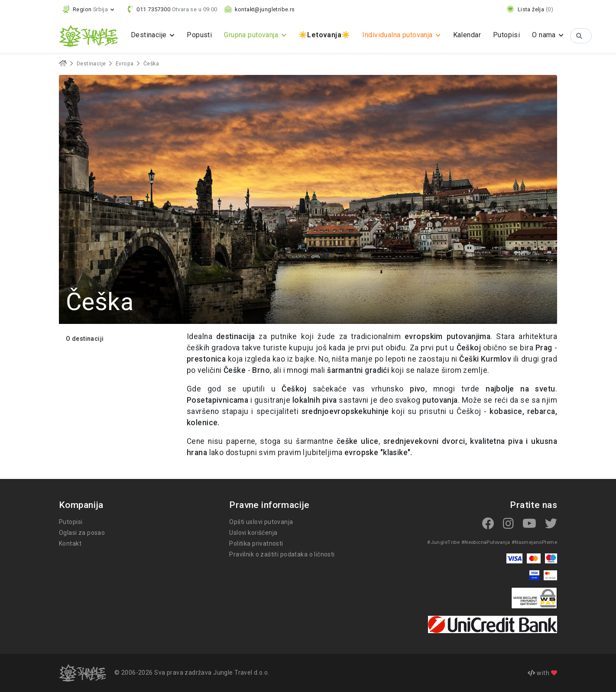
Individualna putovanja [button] (398, 35)
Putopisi (506, 35)
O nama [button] (545, 35)
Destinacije (91, 64)
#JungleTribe (443, 542)
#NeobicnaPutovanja (486, 542)
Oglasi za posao (82, 533)
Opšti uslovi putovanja (261, 522)
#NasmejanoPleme (534, 542)
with (542, 673)
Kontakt (70, 543)
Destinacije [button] (150, 35)
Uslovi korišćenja (253, 533)
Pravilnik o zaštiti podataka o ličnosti (282, 554)
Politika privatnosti (256, 543)
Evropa (125, 64)
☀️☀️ (324, 35)
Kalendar (467, 35)
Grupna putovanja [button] (252, 35)
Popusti (199, 35)
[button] (89, 9)
